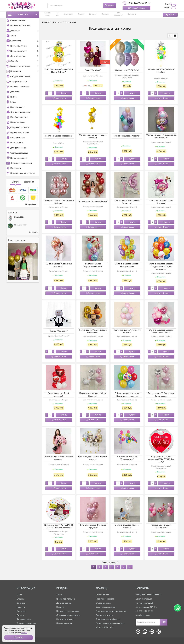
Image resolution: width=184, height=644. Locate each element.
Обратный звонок (137, 8)
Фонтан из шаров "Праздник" (59, 136)
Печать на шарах (64, 623)
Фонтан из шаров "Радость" (127, 136)
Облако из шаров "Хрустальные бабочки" (59, 202)
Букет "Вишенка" (93, 70)
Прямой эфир (48, 15)
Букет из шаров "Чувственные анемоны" (59, 458)
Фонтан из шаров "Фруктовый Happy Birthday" (59, 71)
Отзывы (90, 15)
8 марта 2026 (19, 261)
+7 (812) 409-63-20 (105, 627)
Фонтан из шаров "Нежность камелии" (127, 331)
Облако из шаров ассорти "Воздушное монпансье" (127, 395)
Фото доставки (24, 619)
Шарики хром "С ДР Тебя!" (127, 70)
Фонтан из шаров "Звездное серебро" (161, 71)
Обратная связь (103, 603)
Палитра (101, 15)
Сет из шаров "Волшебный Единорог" (127, 202)
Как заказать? (114, 15)
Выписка (60, 607)
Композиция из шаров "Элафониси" (161, 526)
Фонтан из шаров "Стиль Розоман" (161, 202)
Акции (59, 595)
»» (130, 567)
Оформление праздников (68, 615)
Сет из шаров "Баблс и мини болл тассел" (161, 395)
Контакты (127, 15)
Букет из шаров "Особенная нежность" (59, 265)
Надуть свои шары (65, 619)
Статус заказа (102, 595)
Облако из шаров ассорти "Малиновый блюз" (161, 331)
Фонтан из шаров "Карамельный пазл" (93, 265)
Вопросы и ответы (105, 615)
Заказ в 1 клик (60, 98)
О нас (60, 15)
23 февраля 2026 (20, 268)
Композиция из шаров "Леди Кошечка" (93, 395)
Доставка (29, 225)
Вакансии (21, 603)
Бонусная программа (26, 623)
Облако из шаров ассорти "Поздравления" (127, 265)
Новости (21, 607)
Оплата (16, 225)
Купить (64, 93)
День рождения (64, 603)
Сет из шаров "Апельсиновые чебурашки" (93, 331)
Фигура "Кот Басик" (59, 331)
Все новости (33, 276)
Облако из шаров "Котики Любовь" (127, 526)
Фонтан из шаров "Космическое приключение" (161, 136)
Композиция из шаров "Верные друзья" (93, 458)
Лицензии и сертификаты (108, 619)
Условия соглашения (106, 607)
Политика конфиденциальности (111, 611)
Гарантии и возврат (105, 599)
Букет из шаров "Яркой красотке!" (59, 395)
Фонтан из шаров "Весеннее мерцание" (93, 526)
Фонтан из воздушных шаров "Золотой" (93, 136)
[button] (19, 638)
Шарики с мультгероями (68, 611)
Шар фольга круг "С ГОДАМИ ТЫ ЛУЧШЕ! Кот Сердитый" (59, 526)
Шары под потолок (65, 599)
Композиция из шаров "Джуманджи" (127, 458)
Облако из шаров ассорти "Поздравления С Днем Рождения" (161, 267)
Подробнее (31, 248)
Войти (170, 15)
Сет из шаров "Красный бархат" (93, 201)
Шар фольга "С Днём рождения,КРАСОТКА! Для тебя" (161, 459)
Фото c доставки (17, 284)
